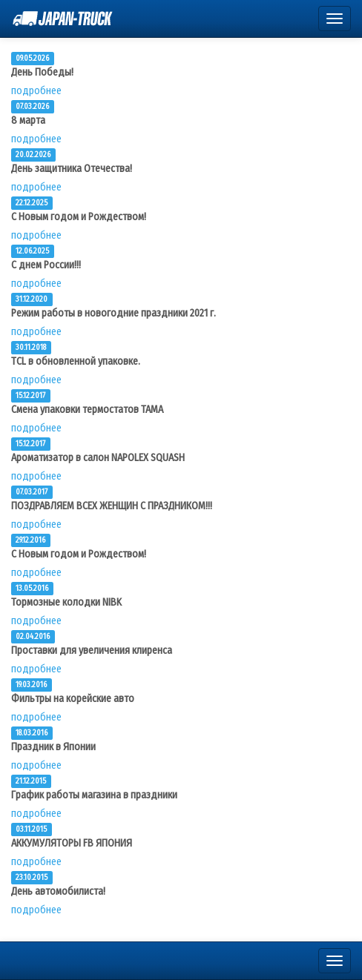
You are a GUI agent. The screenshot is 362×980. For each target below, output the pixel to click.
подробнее (36, 91)
